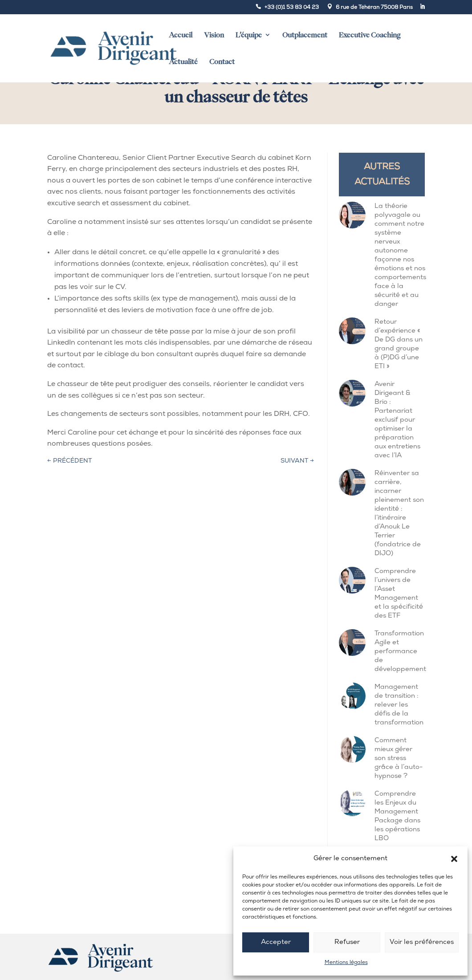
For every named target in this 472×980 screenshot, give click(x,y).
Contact (222, 62)
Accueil (181, 35)
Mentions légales (346, 963)
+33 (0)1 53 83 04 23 (292, 8)
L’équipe (249, 35)
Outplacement (305, 35)
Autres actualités (382, 175)
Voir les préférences (422, 942)
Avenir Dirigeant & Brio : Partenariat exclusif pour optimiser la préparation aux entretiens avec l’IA (397, 420)
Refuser (347, 942)
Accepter (276, 942)
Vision (214, 35)
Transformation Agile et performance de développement (400, 652)
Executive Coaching (370, 35)
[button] (454, 859)
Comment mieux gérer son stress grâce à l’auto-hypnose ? (399, 758)
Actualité (183, 62)
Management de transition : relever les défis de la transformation (399, 705)
